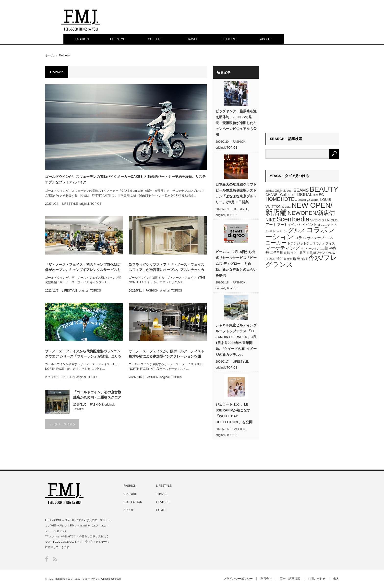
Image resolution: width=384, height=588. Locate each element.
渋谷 (280, 259)
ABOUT (266, 39)
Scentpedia (293, 219)
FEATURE (229, 39)
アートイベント (289, 225)
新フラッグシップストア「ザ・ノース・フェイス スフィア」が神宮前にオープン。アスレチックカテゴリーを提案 (167, 268)
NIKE (271, 220)
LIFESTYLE (119, 39)
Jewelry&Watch (309, 200)
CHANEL (272, 195)
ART (290, 191)
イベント (310, 224)
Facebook (47, 559)
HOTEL (289, 199)
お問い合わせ (317, 579)
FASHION (82, 39)
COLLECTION (133, 502)
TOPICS (96, 204)
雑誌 (304, 259)
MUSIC (287, 207)
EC (321, 195)
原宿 (302, 253)
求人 (336, 579)
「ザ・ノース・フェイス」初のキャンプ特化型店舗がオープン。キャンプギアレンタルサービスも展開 (83, 268)
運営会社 (266, 579)
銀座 (297, 259)
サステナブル (317, 238)
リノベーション (310, 249)
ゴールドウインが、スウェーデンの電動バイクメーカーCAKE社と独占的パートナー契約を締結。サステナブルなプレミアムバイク (125, 179)
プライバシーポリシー (238, 579)
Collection (288, 195)
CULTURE (155, 39)
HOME (273, 199)
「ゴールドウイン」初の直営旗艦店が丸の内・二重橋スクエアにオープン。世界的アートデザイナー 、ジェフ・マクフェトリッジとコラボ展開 (98, 395)
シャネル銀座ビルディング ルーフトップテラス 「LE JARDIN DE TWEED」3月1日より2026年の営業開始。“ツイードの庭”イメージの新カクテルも (236, 340)
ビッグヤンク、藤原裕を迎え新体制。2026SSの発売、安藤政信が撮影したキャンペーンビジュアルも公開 (236, 123)
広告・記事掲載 (290, 579)
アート (271, 225)
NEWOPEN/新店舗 (311, 213)
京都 (287, 253)
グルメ (297, 230)
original (84, 204)
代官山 (294, 253)
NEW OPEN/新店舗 (299, 209)
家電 (310, 253)
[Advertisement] (302, 97)
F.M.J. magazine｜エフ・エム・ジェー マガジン (74, 579)
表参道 (288, 259)
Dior (316, 195)
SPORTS (317, 220)
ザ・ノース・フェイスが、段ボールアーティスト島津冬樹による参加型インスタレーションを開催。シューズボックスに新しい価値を (167, 354)
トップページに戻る (62, 424)
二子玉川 (276, 253)
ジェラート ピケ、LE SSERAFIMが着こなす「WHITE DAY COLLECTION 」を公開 (234, 413)
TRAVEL (192, 39)
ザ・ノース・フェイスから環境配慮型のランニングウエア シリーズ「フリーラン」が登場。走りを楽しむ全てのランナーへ (83, 354)
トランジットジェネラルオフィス (311, 243)
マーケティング (283, 248)
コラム (300, 238)
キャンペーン (278, 231)
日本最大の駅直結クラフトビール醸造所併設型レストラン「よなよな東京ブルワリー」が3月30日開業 (236, 193)
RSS (55, 559)
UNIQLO (331, 220)
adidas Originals (276, 191)
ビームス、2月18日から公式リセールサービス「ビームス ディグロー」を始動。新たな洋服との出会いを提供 (236, 264)
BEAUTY (324, 189)
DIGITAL (305, 195)
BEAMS (301, 190)
